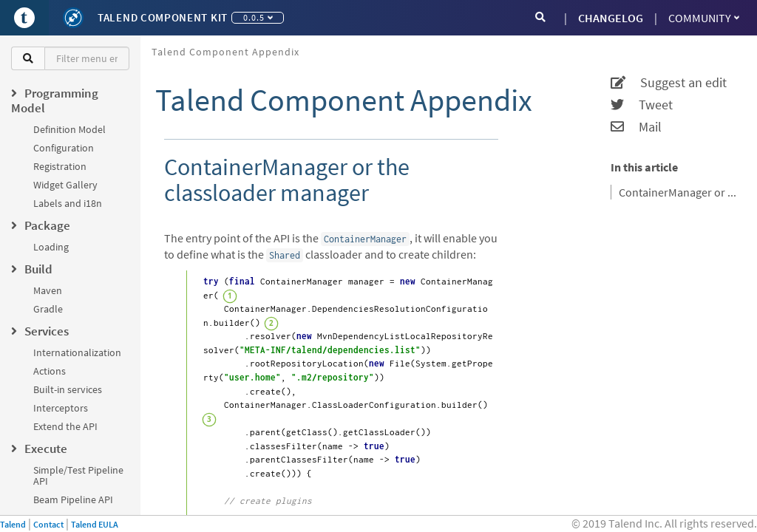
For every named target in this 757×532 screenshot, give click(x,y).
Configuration (64, 148)
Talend (13, 524)
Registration (60, 166)
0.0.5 (258, 17)
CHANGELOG (611, 18)
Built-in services (68, 389)
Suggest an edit (669, 83)
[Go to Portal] (24, 18)
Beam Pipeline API (73, 499)
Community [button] (704, 18)
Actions (50, 371)
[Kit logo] (73, 18)
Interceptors (61, 408)
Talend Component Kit (163, 17)
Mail (636, 127)
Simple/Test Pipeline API (78, 475)
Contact (48, 524)
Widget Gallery (65, 185)
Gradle (48, 309)
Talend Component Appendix (225, 52)
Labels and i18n (68, 203)
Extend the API (65, 426)
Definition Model (69, 129)
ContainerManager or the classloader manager (679, 192)
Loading (51, 247)
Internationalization (77, 352)
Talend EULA (95, 524)
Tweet (642, 105)
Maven (48, 290)
